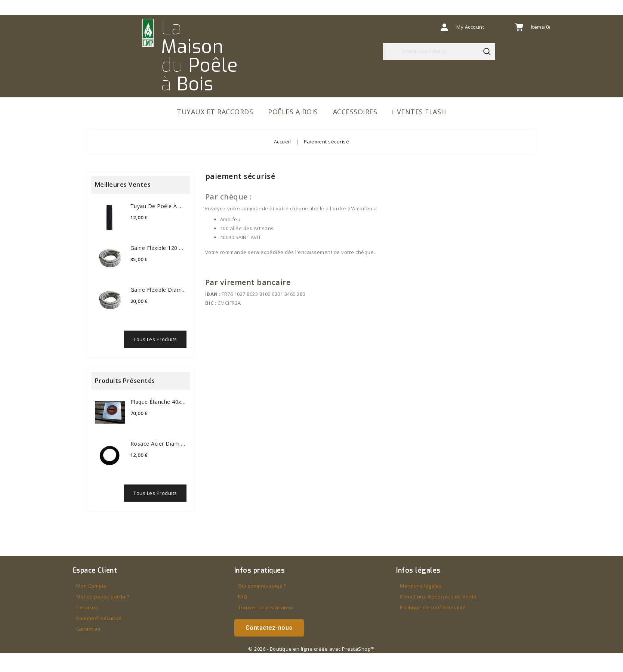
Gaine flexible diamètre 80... (158, 290)
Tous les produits (155, 339)
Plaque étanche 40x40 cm (158, 402)
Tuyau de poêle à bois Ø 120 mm (158, 206)
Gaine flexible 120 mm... (158, 248)
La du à (199, 56)
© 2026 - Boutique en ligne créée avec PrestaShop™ (311, 649)
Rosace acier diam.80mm (158, 444)
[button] (269, 628)
